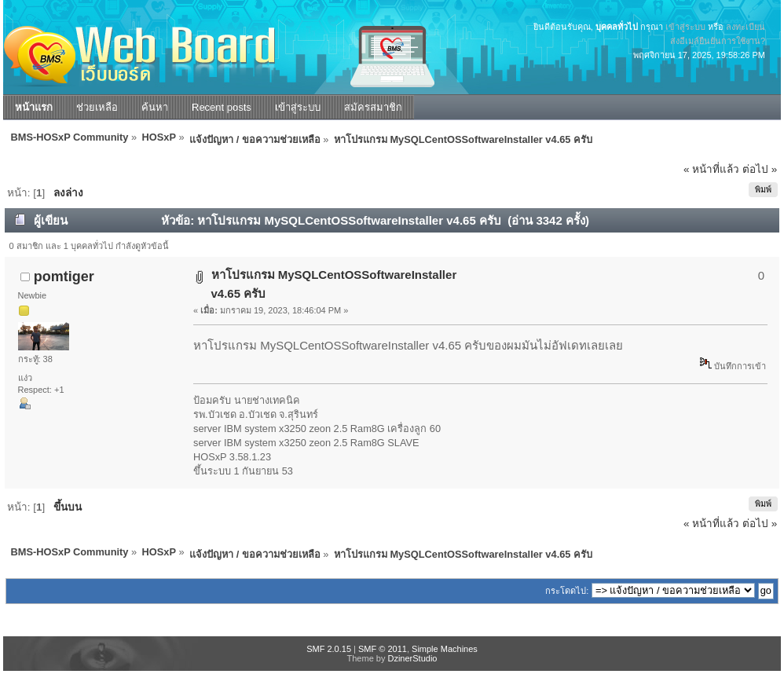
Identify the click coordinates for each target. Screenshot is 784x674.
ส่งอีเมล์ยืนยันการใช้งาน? (718, 41)
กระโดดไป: (567, 591)
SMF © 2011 (383, 649)
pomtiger (64, 277)
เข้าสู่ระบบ (685, 27)
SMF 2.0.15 (329, 649)
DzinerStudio (412, 658)
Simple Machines (445, 649)
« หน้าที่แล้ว (711, 169)
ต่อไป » (760, 169)
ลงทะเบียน (746, 27)
